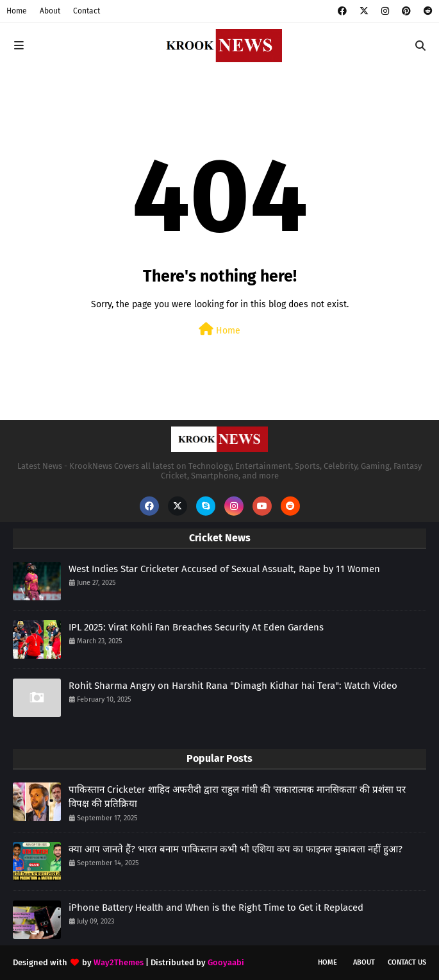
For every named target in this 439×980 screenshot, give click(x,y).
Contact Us (407, 962)
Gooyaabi (226, 962)
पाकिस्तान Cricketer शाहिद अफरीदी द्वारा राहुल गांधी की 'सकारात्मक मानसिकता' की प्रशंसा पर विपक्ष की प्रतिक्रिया (237, 797)
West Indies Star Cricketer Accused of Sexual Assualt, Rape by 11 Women (224, 569)
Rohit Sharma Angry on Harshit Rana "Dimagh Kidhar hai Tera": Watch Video (233, 686)
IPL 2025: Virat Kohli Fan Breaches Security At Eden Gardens (196, 627)
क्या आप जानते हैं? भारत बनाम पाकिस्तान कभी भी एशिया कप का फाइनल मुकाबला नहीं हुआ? (236, 849)
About (50, 11)
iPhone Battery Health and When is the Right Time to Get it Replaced (216, 908)
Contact (87, 11)
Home (17, 11)
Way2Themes (119, 962)
